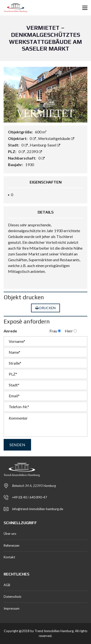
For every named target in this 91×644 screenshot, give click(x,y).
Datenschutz (12, 597)
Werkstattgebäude (56, 138)
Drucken (46, 308)
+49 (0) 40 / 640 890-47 (30, 497)
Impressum (12, 608)
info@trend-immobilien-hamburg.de (38, 509)
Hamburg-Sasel (45, 145)
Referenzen (12, 545)
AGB (7, 585)
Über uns (10, 534)
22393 (34, 151)
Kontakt (9, 557)
